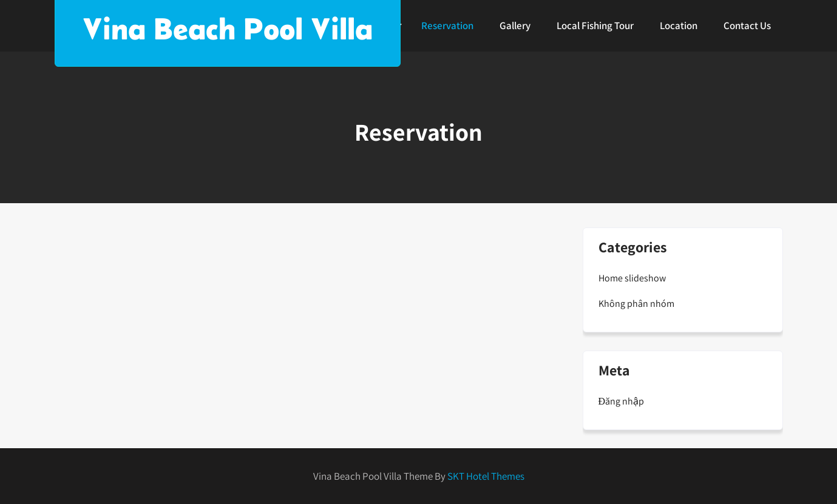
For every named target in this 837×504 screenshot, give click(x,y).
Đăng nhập (622, 401)
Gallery (515, 25)
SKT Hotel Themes (486, 476)
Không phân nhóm (636, 304)
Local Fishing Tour (595, 25)
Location (679, 25)
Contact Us (747, 25)
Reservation (447, 25)
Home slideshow (632, 278)
